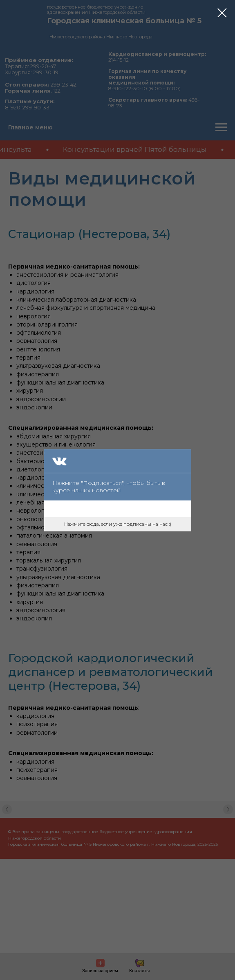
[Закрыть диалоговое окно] (222, 13)
